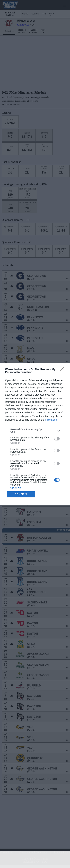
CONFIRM (21, 494)
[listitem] (35, 431)
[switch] (57, 439)
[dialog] (35, 434)
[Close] (63, 370)
